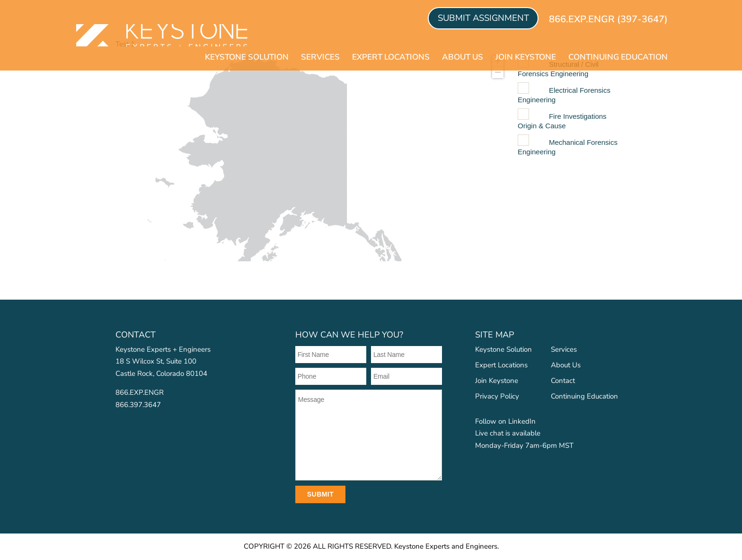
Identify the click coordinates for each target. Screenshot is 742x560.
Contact (563, 381)
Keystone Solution (247, 58)
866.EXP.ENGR (140, 392)
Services (320, 58)
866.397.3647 (138, 405)
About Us (463, 58)
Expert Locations (391, 58)
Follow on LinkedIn (505, 421)
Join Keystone (526, 58)
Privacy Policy (497, 396)
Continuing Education (618, 58)
